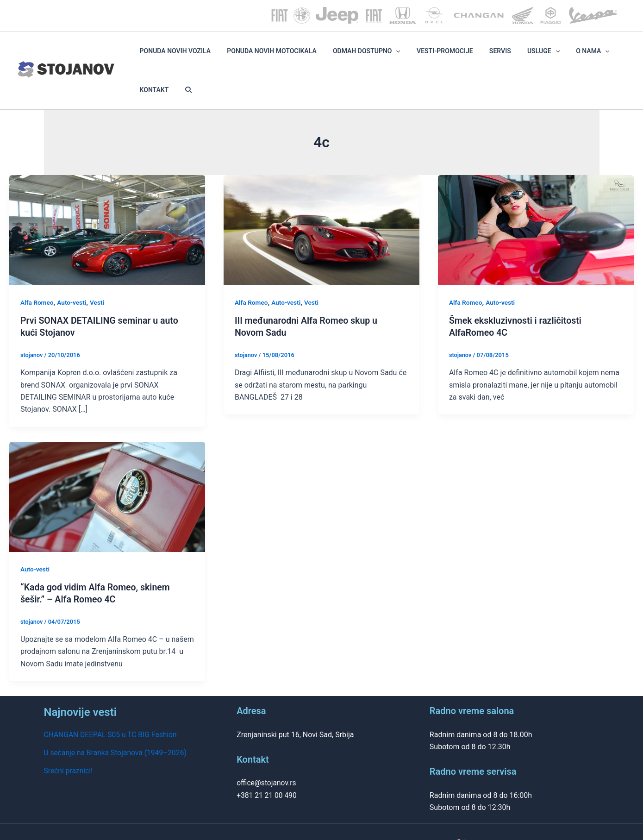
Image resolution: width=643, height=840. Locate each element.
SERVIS (491, 56)
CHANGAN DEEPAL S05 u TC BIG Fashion (112, 705)
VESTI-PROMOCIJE (447, 56)
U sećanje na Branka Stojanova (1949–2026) (117, 723)
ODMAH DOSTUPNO (380, 56)
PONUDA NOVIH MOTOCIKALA (296, 56)
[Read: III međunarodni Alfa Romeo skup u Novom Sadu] (321, 200)
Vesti (99, 273)
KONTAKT (598, 56)
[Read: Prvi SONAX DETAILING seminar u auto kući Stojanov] (107, 200)
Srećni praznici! (69, 741)
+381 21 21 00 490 (267, 765)
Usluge (523, 56)
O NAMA (562, 56)
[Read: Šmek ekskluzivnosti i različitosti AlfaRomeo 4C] (536, 200)
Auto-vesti (73, 273)
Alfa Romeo (37, 273)
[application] (409, 56)
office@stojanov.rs (267, 753)
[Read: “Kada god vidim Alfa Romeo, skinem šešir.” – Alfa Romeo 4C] (107, 467)
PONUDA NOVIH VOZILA (211, 56)
